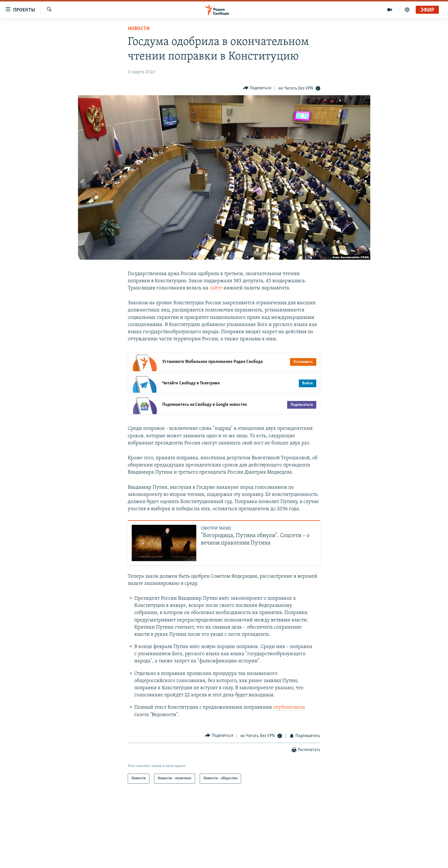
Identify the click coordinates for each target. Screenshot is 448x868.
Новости (139, 29)
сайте (216, 288)
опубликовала (289, 707)
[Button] (257, 88)
